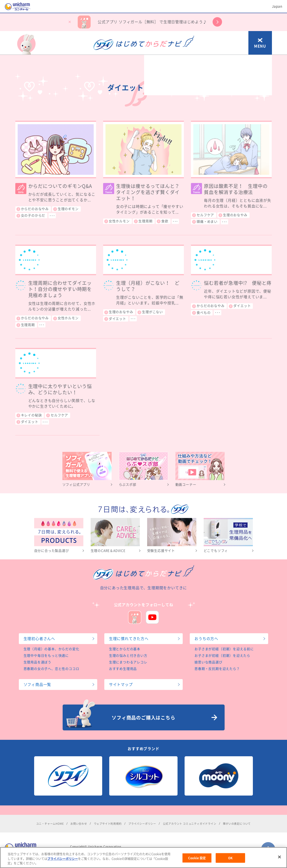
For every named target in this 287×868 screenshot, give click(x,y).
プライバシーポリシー (63, 866)
